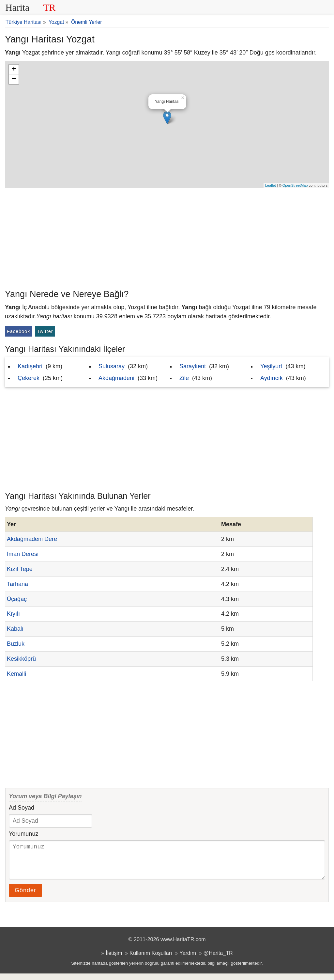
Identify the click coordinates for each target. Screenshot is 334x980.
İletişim (114, 959)
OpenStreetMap (295, 185)
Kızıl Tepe (20, 569)
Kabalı (15, 629)
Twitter (45, 331)
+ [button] (14, 70)
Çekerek (29, 378)
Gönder (25, 897)
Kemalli (16, 674)
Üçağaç (17, 599)
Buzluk (16, 644)
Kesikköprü (21, 659)
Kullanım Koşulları (151, 959)
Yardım (188, 959)
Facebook (18, 331)
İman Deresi (23, 554)
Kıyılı (13, 614)
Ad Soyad (22, 808)
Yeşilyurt (271, 366)
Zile (184, 378)
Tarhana (17, 584)
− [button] (14, 79)
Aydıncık (272, 378)
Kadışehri (30, 366)
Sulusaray (112, 366)
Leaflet (271, 185)
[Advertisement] (167, 237)
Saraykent (193, 366)
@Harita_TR (218, 959)
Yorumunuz (23, 834)
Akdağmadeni (116, 378)
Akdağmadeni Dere (32, 539)
